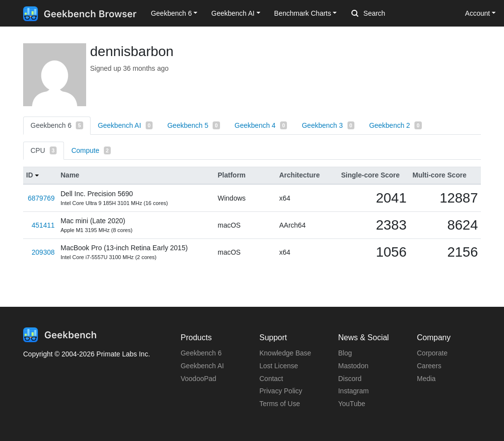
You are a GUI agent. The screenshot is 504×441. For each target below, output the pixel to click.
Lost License (279, 366)
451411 (43, 225)
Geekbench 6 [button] (171, 13)
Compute (91, 150)
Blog (345, 353)
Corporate (432, 353)
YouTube (352, 404)
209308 (43, 252)
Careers (429, 366)
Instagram (353, 391)
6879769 (41, 198)
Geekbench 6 (57, 125)
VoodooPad (198, 379)
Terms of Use (280, 404)
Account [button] (478, 13)
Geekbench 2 (395, 125)
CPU (44, 150)
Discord (350, 379)
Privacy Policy (281, 391)
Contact (271, 379)
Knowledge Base (285, 353)
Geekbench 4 (261, 125)
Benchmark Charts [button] (303, 13)
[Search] (403, 14)
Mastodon (353, 366)
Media (426, 379)
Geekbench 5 (194, 125)
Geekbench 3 (328, 125)
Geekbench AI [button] (233, 13)
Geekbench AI (125, 125)
